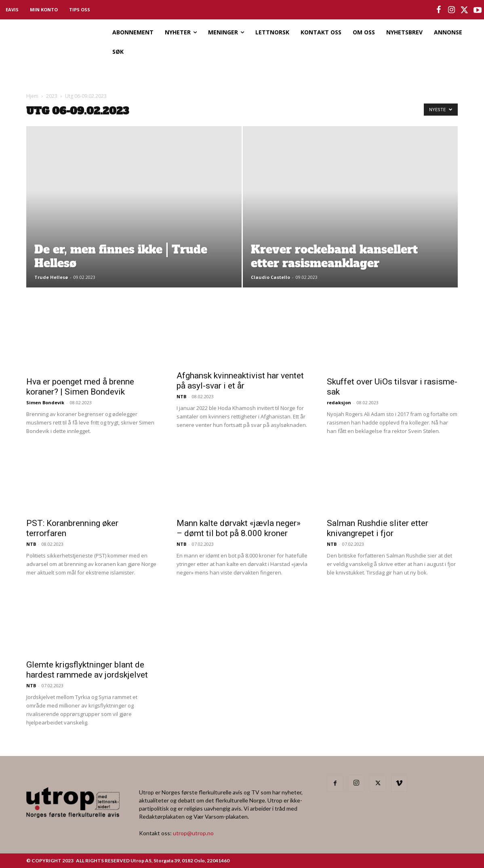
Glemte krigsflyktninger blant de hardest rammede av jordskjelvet (87, 670)
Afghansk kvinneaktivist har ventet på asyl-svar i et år (240, 381)
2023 (52, 96)
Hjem (32, 96)
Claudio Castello (270, 277)
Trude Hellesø (51, 277)
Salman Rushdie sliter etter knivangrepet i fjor (378, 528)
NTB (181, 396)
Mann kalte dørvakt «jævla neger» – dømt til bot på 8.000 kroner (239, 528)
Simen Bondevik (45, 402)
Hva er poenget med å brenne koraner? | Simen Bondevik (80, 387)
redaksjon (339, 402)
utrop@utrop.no (193, 833)
